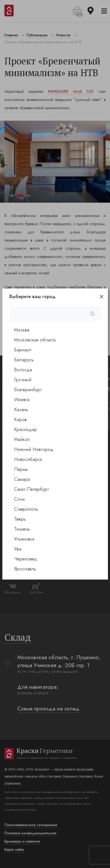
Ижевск (22, 400)
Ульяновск (24, 539)
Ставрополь (26, 509)
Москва (22, 330)
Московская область (35, 340)
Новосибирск (28, 459)
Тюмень (22, 529)
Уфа (18, 549)
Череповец (26, 559)
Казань (21, 410)
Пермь (21, 469)
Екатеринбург (28, 390)
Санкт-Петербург (32, 489)
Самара (22, 479)
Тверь (20, 519)
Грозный (23, 380)
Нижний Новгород (34, 449)
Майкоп (22, 439)
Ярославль (25, 569)
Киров (20, 420)
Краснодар (26, 429)
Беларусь (24, 360)
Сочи (19, 499)
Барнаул (23, 350)
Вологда (23, 370)
